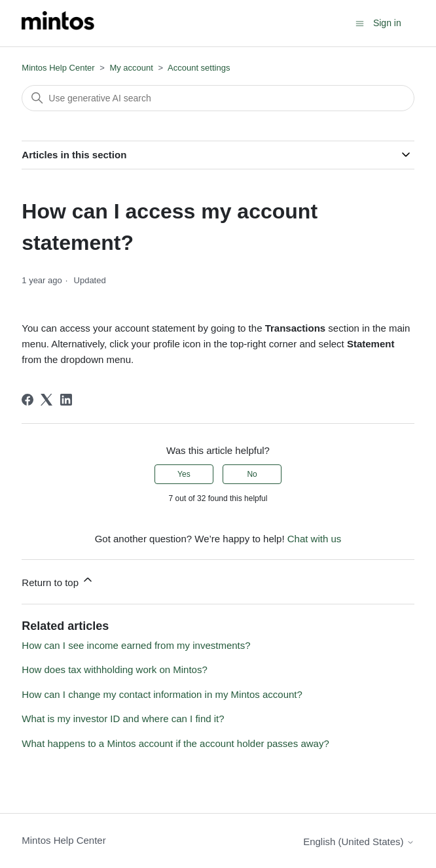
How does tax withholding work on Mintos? (114, 669)
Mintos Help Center (58, 68)
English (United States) (359, 842)
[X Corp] (46, 400)
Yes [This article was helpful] (184, 474)
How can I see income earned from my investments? (136, 645)
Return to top (58, 581)
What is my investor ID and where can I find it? (123, 719)
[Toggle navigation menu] (360, 23)
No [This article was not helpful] (252, 474)
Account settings (199, 68)
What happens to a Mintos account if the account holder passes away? (175, 743)
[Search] (218, 98)
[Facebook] (27, 400)
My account (131, 68)
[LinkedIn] (66, 400)
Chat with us (315, 539)
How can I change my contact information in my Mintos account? (162, 694)
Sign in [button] (387, 23)
